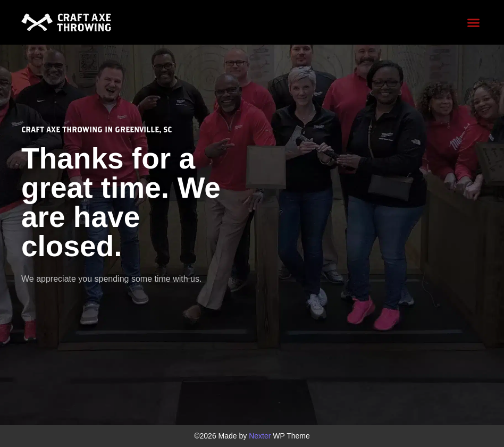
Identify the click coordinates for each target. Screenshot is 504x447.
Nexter (260, 436)
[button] (473, 22)
